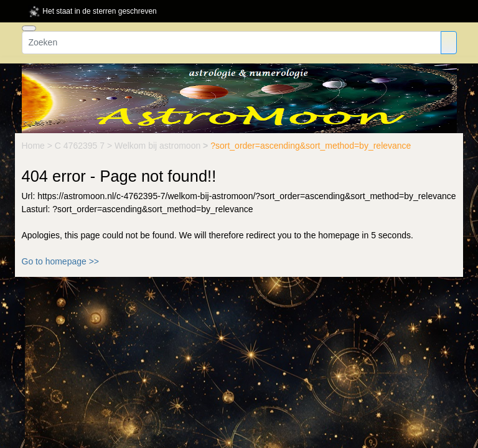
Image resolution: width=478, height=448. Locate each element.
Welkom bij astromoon (159, 146)
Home (35, 146)
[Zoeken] (232, 43)
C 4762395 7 (81, 146)
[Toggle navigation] (29, 28)
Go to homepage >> (61, 261)
